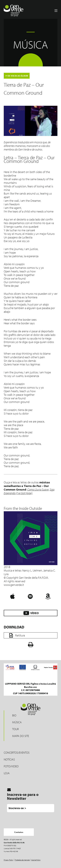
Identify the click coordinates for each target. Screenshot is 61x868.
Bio (14, 715)
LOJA (7, 773)
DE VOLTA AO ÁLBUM (17, 76)
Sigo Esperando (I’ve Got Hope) (29, 491)
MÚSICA (17, 722)
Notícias (9, 759)
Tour (15, 729)
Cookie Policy (36, 860)
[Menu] (56, 11)
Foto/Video (11, 766)
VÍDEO (30, 613)
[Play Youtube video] (31, 121)
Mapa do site (21, 736)
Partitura (16, 635)
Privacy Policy (9, 860)
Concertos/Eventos (17, 753)
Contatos (19, 832)
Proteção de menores (22, 860)
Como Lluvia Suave (38, 489)
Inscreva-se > (17, 808)
